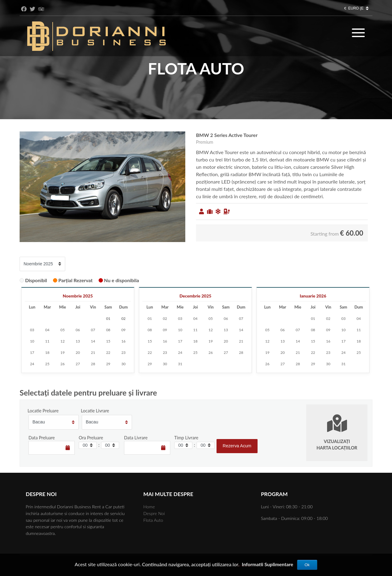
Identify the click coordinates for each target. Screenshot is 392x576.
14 (93, 341)
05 (62, 330)
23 (123, 352)
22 (108, 352)
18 (47, 352)
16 (123, 341)
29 (108, 364)
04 (47, 330)
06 (78, 330)
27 (78, 364)
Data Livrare (136, 438)
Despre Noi (154, 513)
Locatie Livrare (95, 411)
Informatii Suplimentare (268, 564)
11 (47, 341)
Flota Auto (153, 520)
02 (165, 318)
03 (32, 330)
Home (149, 507)
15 (108, 341)
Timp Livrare (186, 438)
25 (47, 364)
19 (62, 352)
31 (180, 364)
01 (150, 318)
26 (62, 364)
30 (123, 364)
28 (93, 364)
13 (78, 341)
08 (108, 330)
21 (93, 352)
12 (62, 341)
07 (93, 330)
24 (32, 364)
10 (32, 341)
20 (78, 352)
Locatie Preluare (43, 411)
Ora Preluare (91, 438)
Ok (307, 565)
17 (32, 352)
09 (123, 330)
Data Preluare (42, 438)
